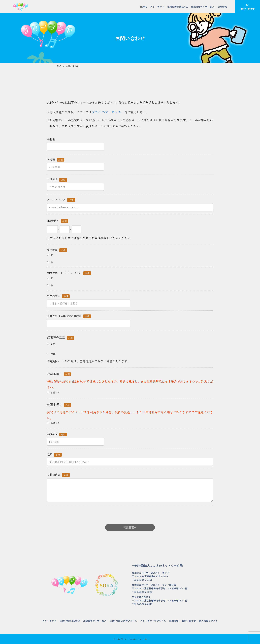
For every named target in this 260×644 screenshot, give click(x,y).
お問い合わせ (248, 9)
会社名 (51, 139)
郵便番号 (57, 434)
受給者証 (57, 250)
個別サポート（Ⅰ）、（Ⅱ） (69, 273)
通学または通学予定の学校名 (69, 316)
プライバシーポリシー (108, 112)
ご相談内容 (58, 475)
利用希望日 (58, 296)
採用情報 (222, 7)
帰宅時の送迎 (61, 337)
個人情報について (208, 621)
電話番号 (58, 221)
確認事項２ (59, 405)
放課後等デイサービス (203, 7)
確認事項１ (59, 374)
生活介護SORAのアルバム (123, 621)
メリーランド (157, 7)
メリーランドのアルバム (153, 621)
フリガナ (57, 179)
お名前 (56, 159)
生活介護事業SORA (178, 7)
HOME (144, 7)
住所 (54, 454)
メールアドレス (61, 200)
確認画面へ (130, 527)
